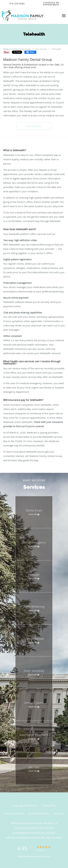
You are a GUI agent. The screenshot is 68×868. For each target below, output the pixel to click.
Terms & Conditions (14, 814)
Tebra (48, 856)
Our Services (41, 49)
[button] (34, 126)
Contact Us (59, 814)
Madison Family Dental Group (17, 49)
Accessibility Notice (39, 814)
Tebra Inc (33, 806)
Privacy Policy (49, 806)
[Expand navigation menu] (64, 16)
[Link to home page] (30, 16)
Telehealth (56, 49)
